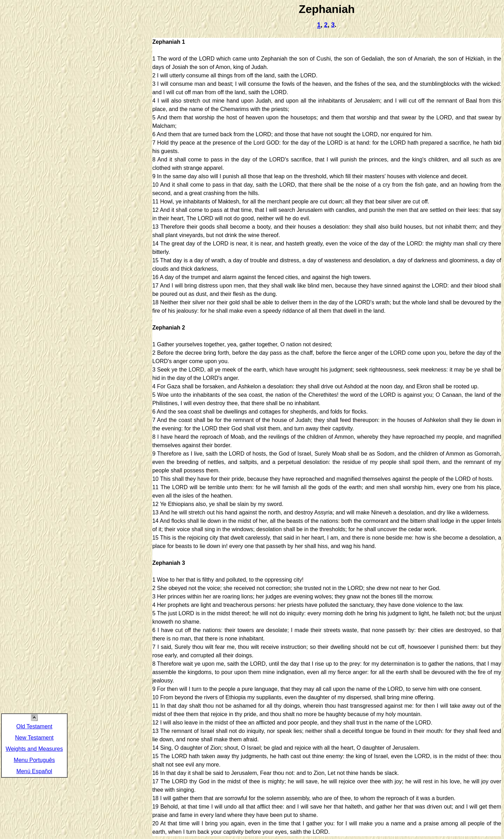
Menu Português (34, 757)
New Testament (34, 734)
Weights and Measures (34, 746)
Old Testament (34, 723)
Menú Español (34, 768)
